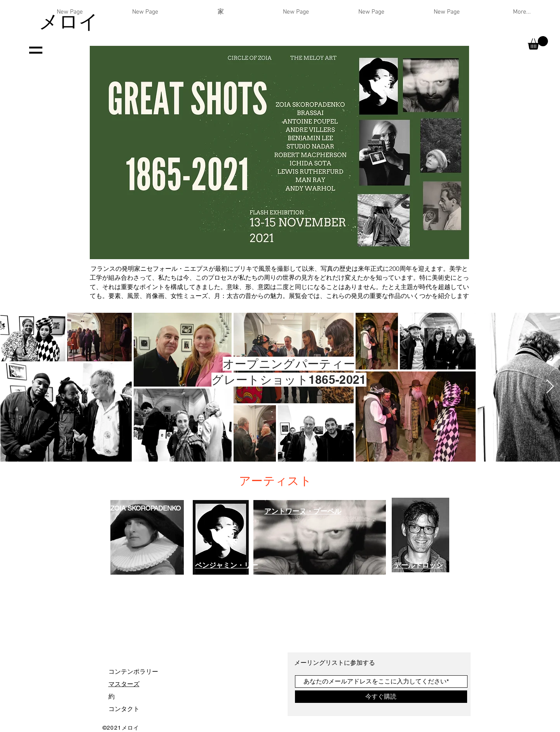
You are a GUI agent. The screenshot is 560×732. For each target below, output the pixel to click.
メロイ (69, 21)
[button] (538, 43)
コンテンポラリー (133, 672)
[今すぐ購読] (381, 697)
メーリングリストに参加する (335, 663)
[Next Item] (550, 387)
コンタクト (124, 709)
